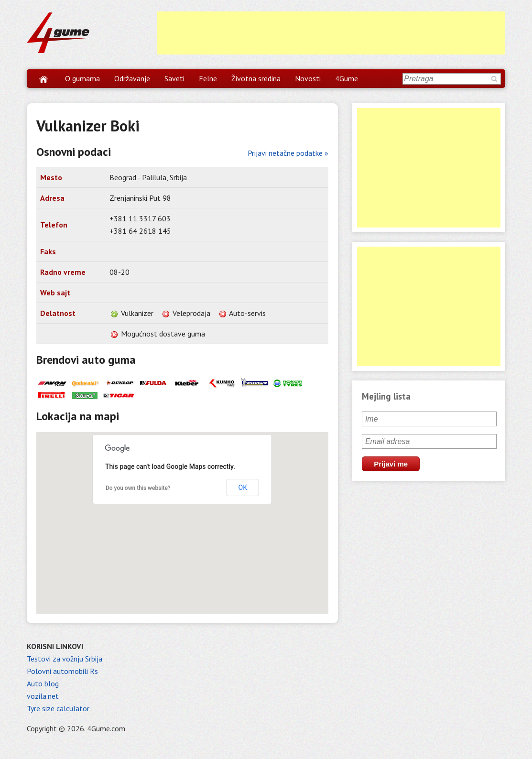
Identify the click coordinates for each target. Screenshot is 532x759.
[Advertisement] (331, 33)
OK (243, 488)
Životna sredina (256, 78)
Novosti (308, 78)
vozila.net (43, 696)
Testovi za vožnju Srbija (65, 659)
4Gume (347, 78)
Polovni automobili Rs (62, 671)
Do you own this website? (138, 488)
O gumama (82, 78)
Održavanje (132, 78)
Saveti (174, 78)
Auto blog (43, 683)
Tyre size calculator (58, 708)
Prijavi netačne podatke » (288, 153)
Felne (208, 78)
